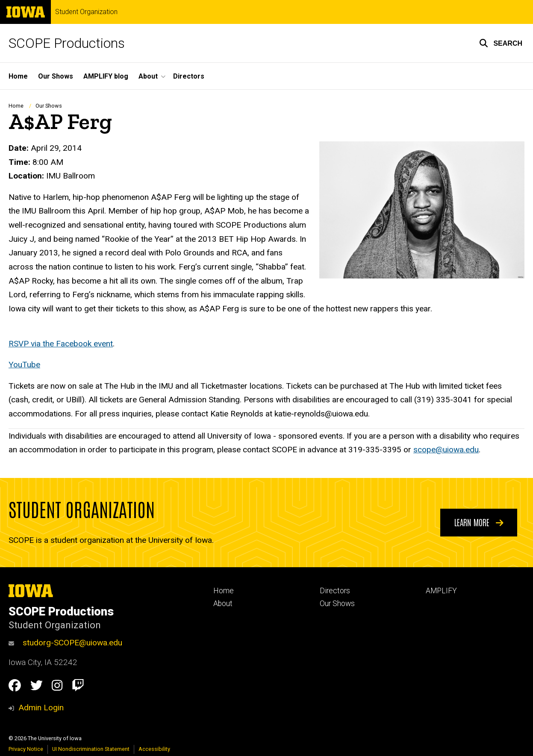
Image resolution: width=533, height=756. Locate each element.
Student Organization (86, 12)
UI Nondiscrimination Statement (91, 749)
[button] (501, 43)
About (223, 604)
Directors (189, 76)
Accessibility (154, 749)
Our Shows (56, 76)
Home (18, 76)
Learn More (479, 522)
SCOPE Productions (67, 43)
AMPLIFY (441, 591)
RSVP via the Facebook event (61, 344)
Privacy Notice (26, 749)
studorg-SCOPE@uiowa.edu (65, 643)
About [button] (148, 76)
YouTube (24, 365)
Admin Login (41, 708)
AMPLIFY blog (106, 76)
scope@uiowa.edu (446, 450)
